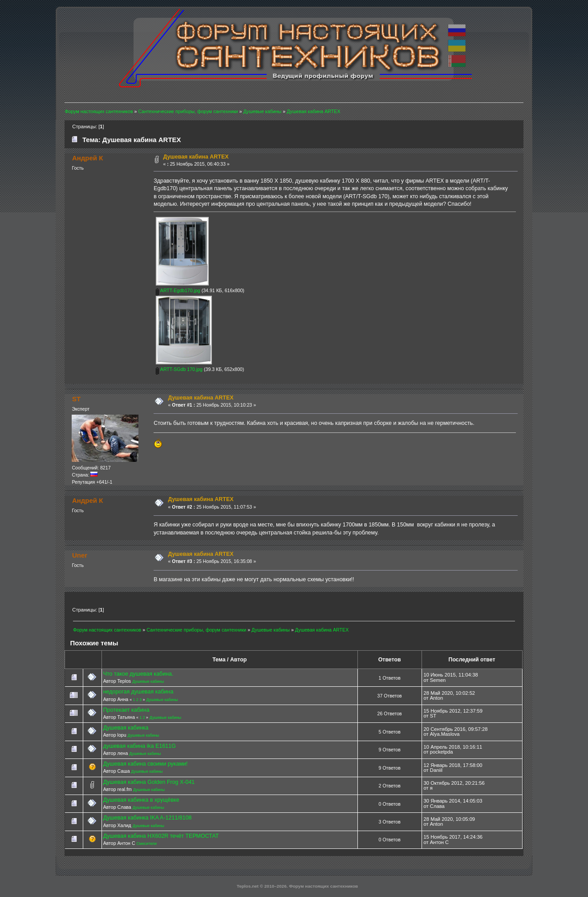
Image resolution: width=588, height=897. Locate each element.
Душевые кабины (148, 681)
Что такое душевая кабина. (138, 674)
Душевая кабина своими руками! (146, 764)
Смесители (146, 844)
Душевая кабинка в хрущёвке (141, 800)
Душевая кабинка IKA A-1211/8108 (148, 818)
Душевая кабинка (126, 728)
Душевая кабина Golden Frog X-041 (149, 782)
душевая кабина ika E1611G (140, 746)
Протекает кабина (126, 710)
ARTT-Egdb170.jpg (178, 290)
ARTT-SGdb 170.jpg (179, 369)
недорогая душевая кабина (138, 692)
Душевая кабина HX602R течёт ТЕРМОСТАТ (161, 836)
